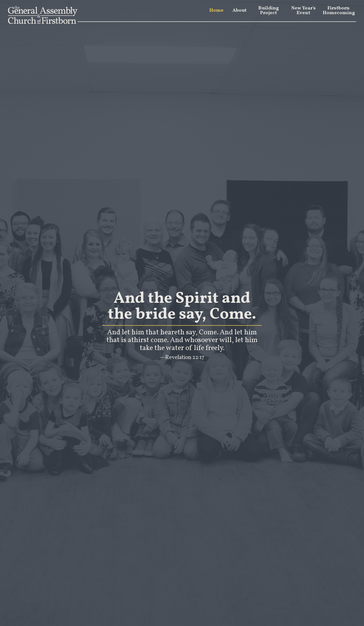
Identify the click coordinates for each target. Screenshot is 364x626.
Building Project (269, 11)
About (240, 11)
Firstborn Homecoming (339, 11)
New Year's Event (303, 11)
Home (216, 11)
